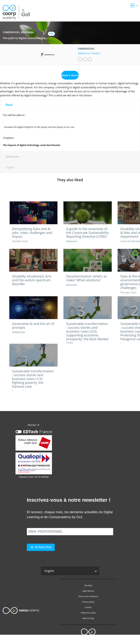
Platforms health (88, 613)
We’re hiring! (88, 618)
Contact (88, 607)
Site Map (88, 585)
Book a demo (70, 75)
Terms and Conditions (88, 596)
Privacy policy (88, 602)
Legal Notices (88, 591)
